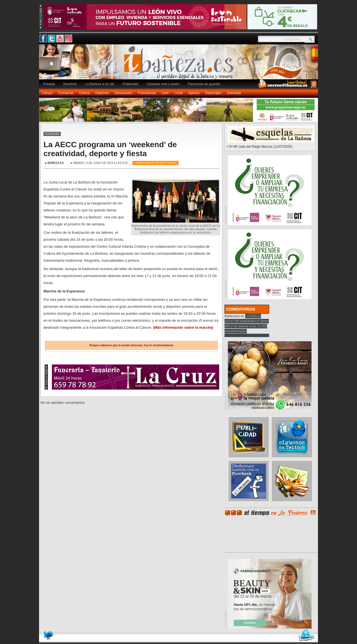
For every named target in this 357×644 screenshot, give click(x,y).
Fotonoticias (147, 93)
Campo (47, 93)
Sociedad (234, 93)
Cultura (84, 93)
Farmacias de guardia (204, 84)
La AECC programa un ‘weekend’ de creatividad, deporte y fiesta (110, 149)
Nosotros (70, 84)
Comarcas (66, 93)
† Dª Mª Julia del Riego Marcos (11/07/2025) (259, 147)
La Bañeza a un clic (100, 84)
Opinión (194, 93)
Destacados (123, 93)
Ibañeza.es (180, 65)
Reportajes (213, 93)
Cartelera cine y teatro (163, 84)
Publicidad (130, 84)
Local (179, 93)
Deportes (102, 93)
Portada (49, 84)
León (165, 93)
